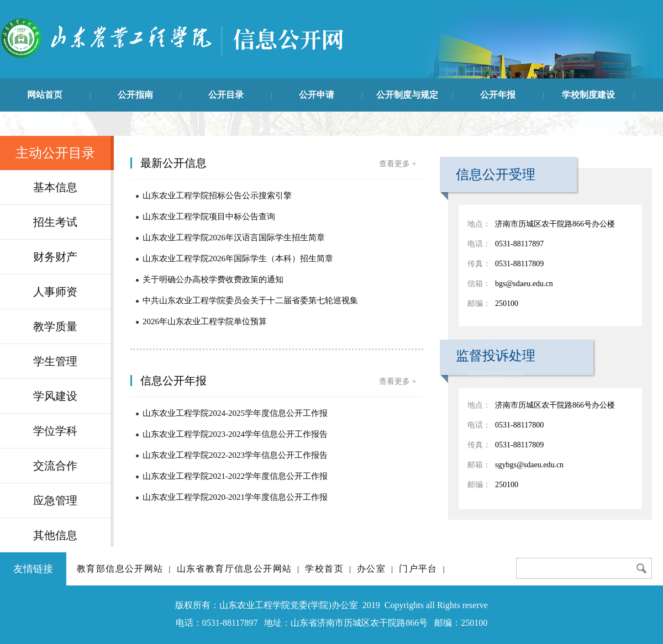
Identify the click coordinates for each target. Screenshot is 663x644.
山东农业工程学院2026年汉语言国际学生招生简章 (234, 237)
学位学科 (55, 431)
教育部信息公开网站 (120, 569)
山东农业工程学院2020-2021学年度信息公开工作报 (235, 497)
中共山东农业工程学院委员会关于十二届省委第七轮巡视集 (250, 300)
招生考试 (55, 222)
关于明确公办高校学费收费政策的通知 (213, 279)
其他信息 (55, 535)
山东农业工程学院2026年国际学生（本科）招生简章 (238, 258)
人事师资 (55, 292)
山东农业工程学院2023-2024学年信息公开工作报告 (235, 434)
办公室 (371, 569)
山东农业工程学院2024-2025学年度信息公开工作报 (235, 413)
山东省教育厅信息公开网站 (235, 569)
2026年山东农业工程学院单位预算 (205, 321)
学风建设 (55, 396)
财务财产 (55, 257)
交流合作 (55, 466)
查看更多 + (398, 164)
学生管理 (55, 361)
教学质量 (55, 326)
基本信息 (55, 187)
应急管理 (55, 500)
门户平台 (418, 569)
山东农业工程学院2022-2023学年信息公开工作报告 (235, 455)
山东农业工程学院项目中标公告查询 (209, 217)
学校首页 (324, 569)
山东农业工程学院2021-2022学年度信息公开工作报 (235, 476)
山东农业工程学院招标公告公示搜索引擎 (217, 196)
